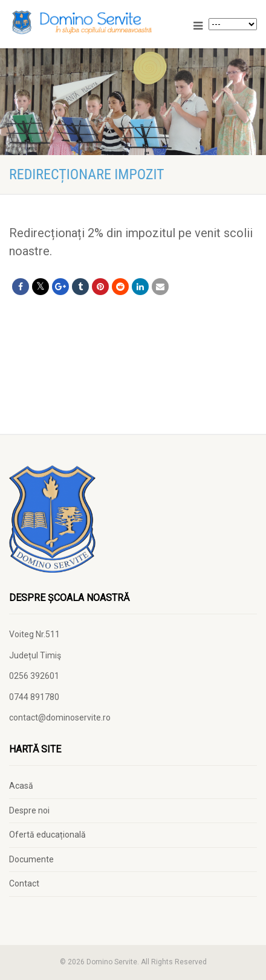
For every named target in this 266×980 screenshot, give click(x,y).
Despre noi (29, 810)
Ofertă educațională (47, 835)
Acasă (21, 786)
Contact (24, 883)
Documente (31, 859)
